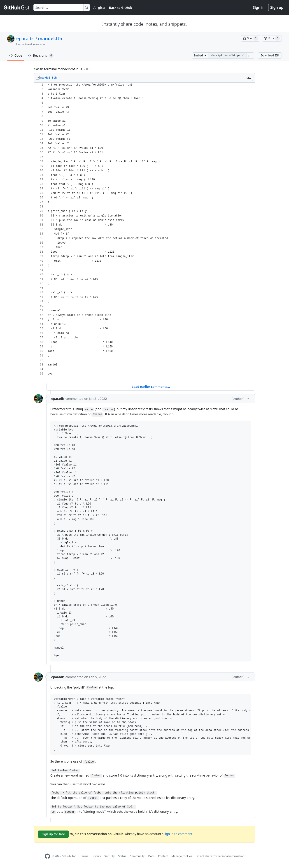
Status (122, 856)
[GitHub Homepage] (47, 856)
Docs (151, 856)
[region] (144, 229)
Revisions (41, 56)
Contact (163, 856)
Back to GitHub (121, 8)
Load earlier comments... (151, 387)
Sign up (277, 7)
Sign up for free (53, 834)
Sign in (259, 7)
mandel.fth (50, 38)
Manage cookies (182, 856)
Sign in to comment (178, 834)
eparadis (25, 38)
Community (137, 856)
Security (110, 856)
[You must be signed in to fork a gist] (272, 38)
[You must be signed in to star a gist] (250, 38)
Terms (84, 856)
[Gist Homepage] (17, 7)
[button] (250, 56)
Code (16, 55)
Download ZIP (270, 55)
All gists (99, 8)
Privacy (96, 856)
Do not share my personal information (220, 856)
